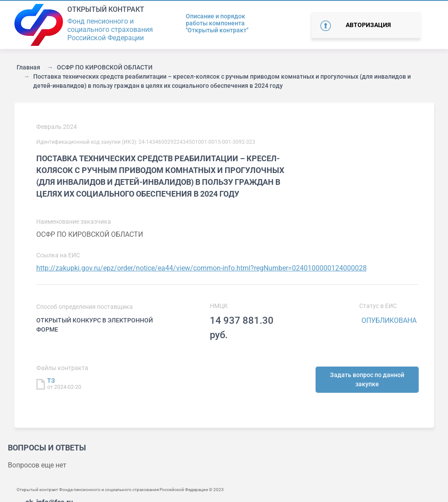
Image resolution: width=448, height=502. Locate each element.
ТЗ (51, 381)
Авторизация (368, 25)
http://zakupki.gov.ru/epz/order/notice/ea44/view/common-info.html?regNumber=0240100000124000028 (201, 268)
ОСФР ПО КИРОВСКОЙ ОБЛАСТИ (105, 67)
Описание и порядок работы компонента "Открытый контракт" (217, 23)
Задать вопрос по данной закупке (367, 379)
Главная (28, 67)
